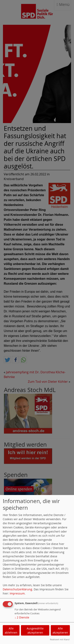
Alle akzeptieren (60, 630)
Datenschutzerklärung (17, 589)
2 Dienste (22, 617)
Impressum (17, 593)
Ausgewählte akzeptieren (35, 630)
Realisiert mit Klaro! (60, 639)
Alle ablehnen (11, 630)
